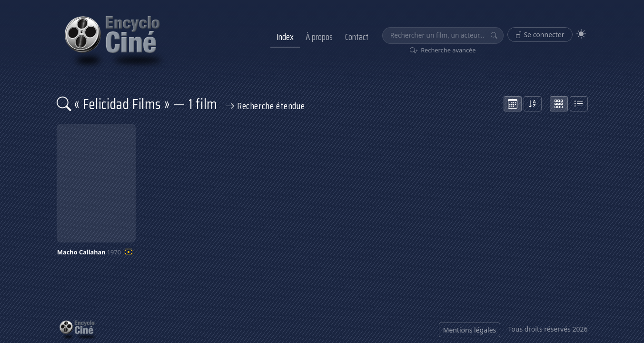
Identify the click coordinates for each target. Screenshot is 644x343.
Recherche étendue (265, 106)
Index (285, 37)
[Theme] (581, 34)
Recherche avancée (443, 50)
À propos (319, 37)
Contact (357, 37)
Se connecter (540, 35)
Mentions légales (470, 330)
